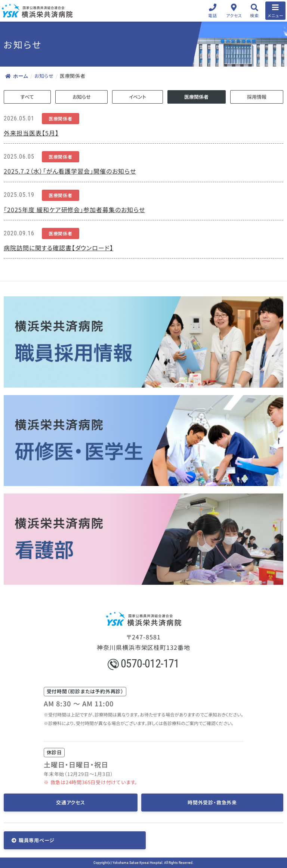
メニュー (276, 15)
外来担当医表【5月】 (31, 133)
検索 (254, 15)
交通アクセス (71, 802)
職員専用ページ (37, 840)
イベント (138, 97)
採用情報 (257, 97)
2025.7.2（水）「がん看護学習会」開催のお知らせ (70, 171)
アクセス (234, 15)
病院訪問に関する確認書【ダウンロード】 (58, 248)
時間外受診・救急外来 (212, 802)
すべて (27, 97)
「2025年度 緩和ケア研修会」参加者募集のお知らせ (74, 210)
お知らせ (44, 76)
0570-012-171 (143, 664)
